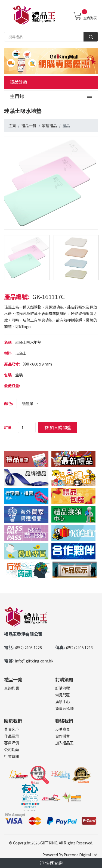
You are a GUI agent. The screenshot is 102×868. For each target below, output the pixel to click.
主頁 (12, 126)
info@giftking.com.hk (34, 661)
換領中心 (63, 702)
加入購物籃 (58, 427)
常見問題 (63, 695)
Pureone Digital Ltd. (81, 855)
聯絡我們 (64, 721)
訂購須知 (64, 679)
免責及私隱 (64, 708)
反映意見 (63, 729)
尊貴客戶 (12, 729)
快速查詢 (51, 863)
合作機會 (63, 736)
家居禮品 (49, 126)
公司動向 (12, 750)
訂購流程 (63, 688)
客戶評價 (12, 743)
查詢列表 (85, 16)
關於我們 (13, 721)
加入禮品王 (64, 743)
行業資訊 (12, 756)
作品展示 (12, 736)
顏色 (8, 403)
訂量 (8, 427)
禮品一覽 (29, 126)
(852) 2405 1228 (28, 648)
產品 (66, 126)
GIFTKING (49, 843)
